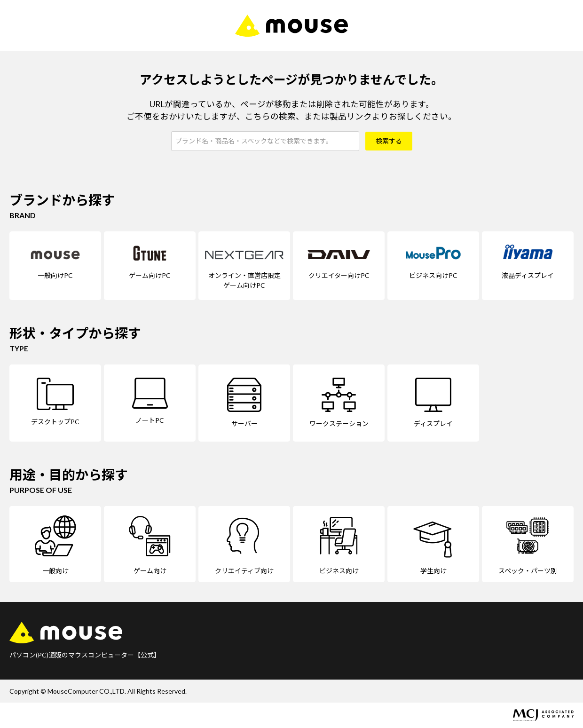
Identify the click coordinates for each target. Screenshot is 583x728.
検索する (389, 141)
